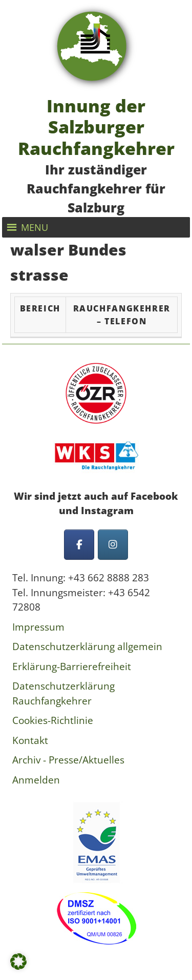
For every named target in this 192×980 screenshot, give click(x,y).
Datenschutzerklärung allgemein (87, 646)
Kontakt (30, 740)
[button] (35, 227)
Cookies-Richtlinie (53, 720)
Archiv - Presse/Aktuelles (68, 760)
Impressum (38, 627)
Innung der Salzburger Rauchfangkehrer (96, 127)
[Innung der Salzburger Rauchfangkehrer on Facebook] (79, 545)
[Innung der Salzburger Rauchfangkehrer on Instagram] (113, 545)
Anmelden (36, 780)
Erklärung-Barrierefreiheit (72, 667)
